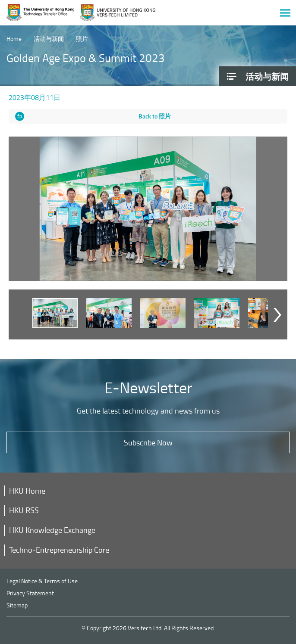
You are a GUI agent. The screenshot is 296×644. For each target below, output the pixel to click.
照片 (82, 39)
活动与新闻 (49, 39)
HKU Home (27, 491)
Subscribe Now (148, 442)
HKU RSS (24, 510)
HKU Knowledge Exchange (52, 530)
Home (14, 39)
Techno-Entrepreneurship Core (59, 550)
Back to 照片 (155, 116)
